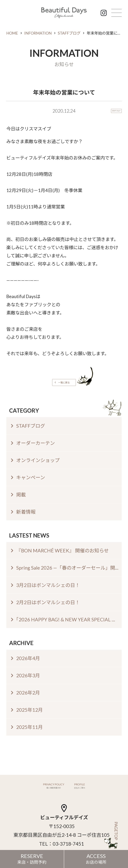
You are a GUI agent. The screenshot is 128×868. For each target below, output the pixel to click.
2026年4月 (28, 658)
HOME (12, 33)
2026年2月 (28, 693)
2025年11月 (29, 727)
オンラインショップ (38, 460)
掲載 (21, 495)
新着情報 (26, 512)
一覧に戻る (64, 382)
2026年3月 (28, 675)
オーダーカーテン (35, 443)
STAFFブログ (69, 33)
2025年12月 (29, 710)
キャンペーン (31, 477)
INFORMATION (38, 33)
